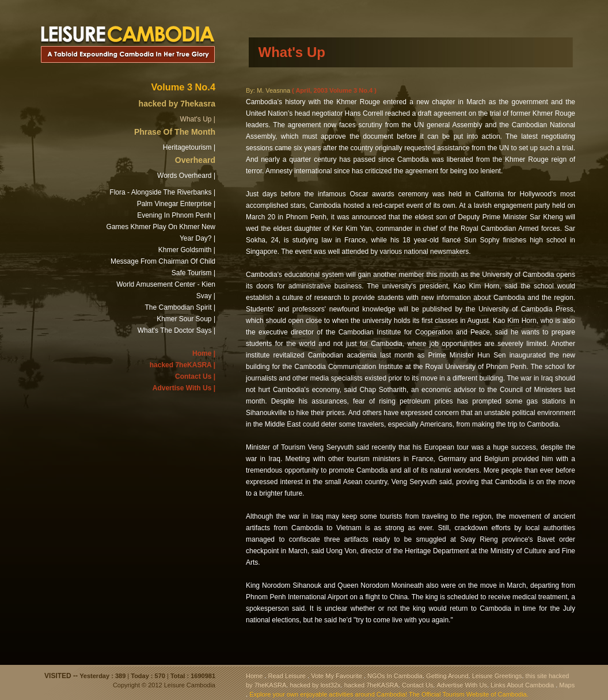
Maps (567, 685)
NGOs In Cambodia (395, 676)
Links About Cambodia (522, 685)
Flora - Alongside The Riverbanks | (162, 192)
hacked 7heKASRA (371, 685)
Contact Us (417, 685)
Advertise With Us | (184, 388)
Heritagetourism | (189, 147)
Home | (204, 353)
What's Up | (198, 119)
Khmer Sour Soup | (186, 319)
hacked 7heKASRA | (183, 365)
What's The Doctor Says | (176, 330)
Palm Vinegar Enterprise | (176, 204)
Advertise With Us (461, 685)
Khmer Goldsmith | (187, 250)
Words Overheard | (186, 176)
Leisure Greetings (497, 676)
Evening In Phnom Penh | (176, 215)
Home (254, 676)
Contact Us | (195, 376)
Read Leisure (287, 676)
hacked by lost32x (315, 685)
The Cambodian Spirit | (180, 307)
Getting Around (447, 676)
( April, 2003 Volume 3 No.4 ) (334, 90)
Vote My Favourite (337, 676)
